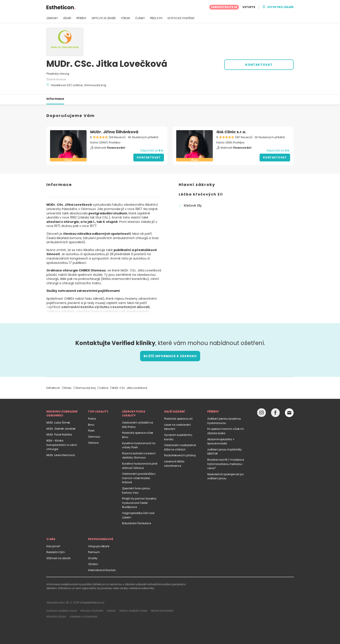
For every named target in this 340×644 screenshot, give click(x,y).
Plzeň (91, 431)
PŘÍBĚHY (81, 18)
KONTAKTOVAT (259, 65)
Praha (92, 419)
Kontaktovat (149, 157)
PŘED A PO (156, 18)
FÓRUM (125, 18)
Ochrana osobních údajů (62, 611)
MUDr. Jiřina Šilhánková (114, 132)
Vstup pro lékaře (99, 546)
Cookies (111, 611)
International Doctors (102, 570)
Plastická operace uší (178, 419)
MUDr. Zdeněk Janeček (61, 429)
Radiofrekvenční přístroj (180, 455)
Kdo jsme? (53, 546)
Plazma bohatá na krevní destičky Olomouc (139, 456)
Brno (91, 425)
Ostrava (93, 443)
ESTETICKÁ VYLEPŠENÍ (181, 18)
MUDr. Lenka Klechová (61, 455)
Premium (94, 552)
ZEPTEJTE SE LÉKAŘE (104, 18)
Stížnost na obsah (59, 558)
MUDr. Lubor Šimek (58, 423)
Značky (93, 558)
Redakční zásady (56, 617)
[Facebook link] (275, 414)
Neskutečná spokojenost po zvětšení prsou (225, 476)
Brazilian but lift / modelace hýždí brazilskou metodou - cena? (226, 464)
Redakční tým (56, 552)
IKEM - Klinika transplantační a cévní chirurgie (62, 445)
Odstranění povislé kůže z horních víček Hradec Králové (139, 478)
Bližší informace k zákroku (170, 356)
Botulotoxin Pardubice (136, 523)
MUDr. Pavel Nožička (59, 435)
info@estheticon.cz (92, 602)
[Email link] (289, 413)
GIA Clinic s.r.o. (231, 132)
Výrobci (93, 564)
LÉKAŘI (67, 18)
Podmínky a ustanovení (83, 617)
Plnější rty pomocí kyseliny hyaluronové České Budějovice (139, 503)
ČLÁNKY (140, 18)
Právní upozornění (162, 611)
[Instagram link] (262, 414)
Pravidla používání (92, 611)
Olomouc (94, 437)
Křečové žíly (193, 205)
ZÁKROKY (52, 18)
